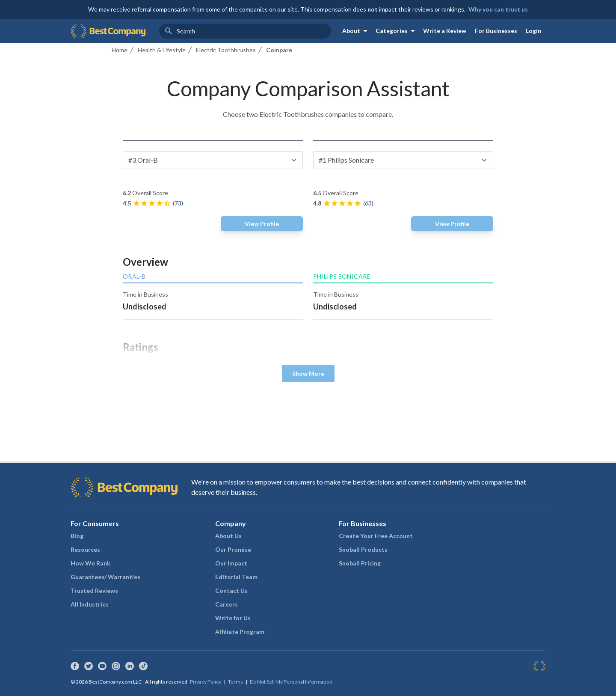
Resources (85, 549)
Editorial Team (236, 577)
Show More (308, 373)
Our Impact (231, 563)
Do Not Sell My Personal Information (291, 682)
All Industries (90, 604)
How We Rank (90, 563)
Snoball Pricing (360, 563)
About (356, 31)
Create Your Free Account (376, 536)
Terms (235, 682)
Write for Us (233, 618)
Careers (227, 604)
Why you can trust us (498, 9)
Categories (397, 31)
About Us (228, 536)
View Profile (262, 224)
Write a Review (445, 31)
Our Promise (233, 549)
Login (533, 31)
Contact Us (231, 590)
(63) (368, 203)
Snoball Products (363, 549)
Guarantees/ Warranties (105, 577)
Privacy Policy (206, 682)
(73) (178, 203)
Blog (77, 536)
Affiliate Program (240, 632)
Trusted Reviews (94, 590)
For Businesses (496, 31)
